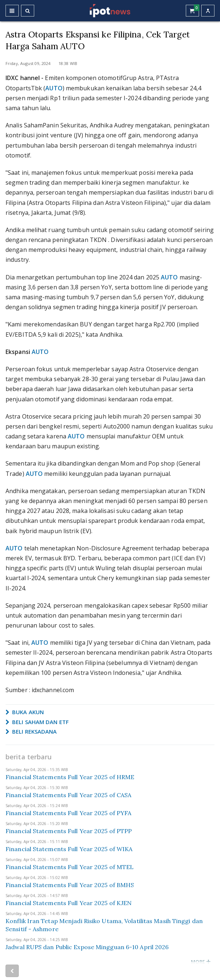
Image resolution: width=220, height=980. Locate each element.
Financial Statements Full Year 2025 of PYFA (68, 813)
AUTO (54, 88)
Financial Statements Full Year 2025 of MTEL (70, 867)
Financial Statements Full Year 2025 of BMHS (70, 885)
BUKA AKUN (25, 712)
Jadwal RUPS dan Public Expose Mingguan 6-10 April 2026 (87, 947)
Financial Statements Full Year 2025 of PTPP (69, 831)
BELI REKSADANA (31, 731)
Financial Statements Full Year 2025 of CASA (68, 795)
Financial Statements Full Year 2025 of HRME (70, 777)
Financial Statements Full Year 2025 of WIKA (69, 849)
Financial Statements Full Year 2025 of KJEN (69, 903)
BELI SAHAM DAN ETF (37, 722)
